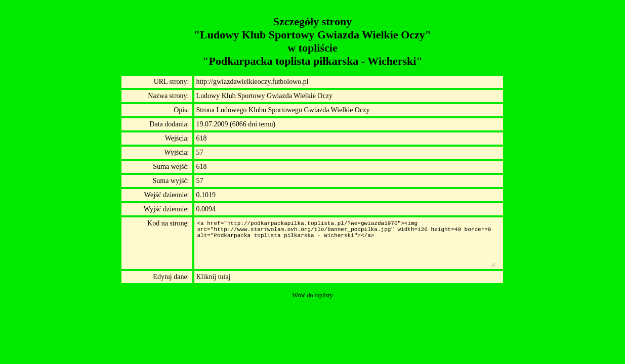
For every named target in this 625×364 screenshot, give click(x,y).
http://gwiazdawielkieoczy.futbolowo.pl (253, 82)
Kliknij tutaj (214, 277)
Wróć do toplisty (312, 295)
